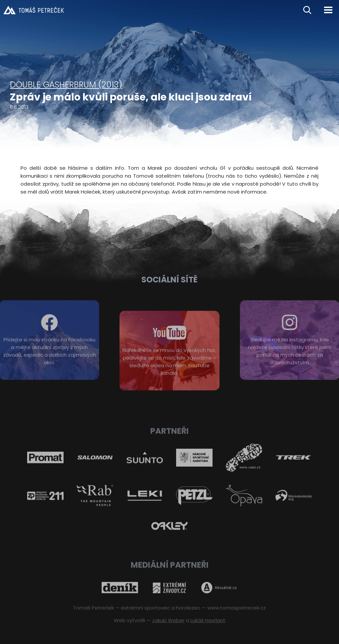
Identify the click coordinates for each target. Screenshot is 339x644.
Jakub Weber (168, 620)
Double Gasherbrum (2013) (66, 85)
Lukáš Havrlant (208, 620)
